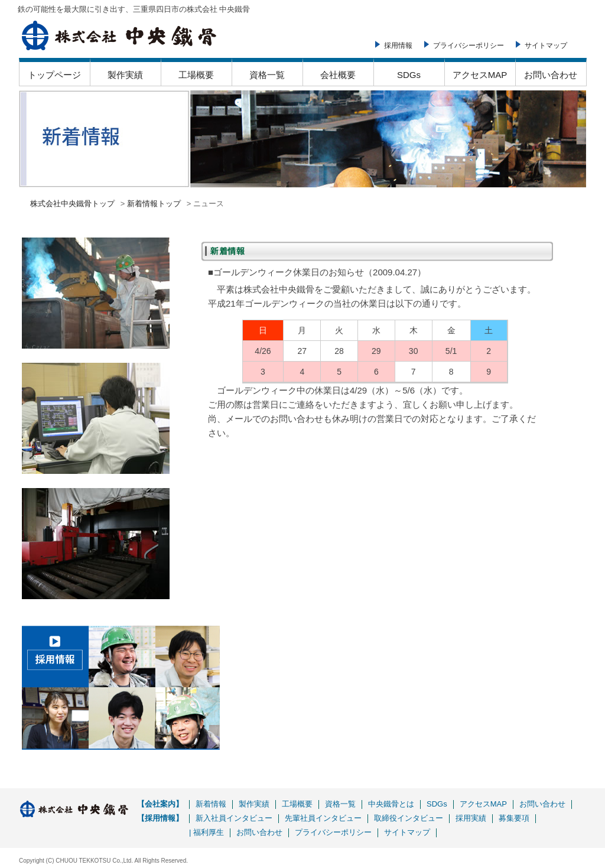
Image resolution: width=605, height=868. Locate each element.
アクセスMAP (480, 75)
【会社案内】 (160, 804)
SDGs (409, 75)
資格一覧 (267, 75)
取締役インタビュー (409, 818)
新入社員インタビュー (234, 818)
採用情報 (398, 45)
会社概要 (338, 75)
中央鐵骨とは (391, 804)
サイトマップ (546, 45)
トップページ (54, 75)
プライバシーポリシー (469, 45)
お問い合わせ (551, 75)
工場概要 (196, 75)
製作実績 (125, 75)
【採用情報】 (160, 818)
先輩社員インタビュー (323, 818)
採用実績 (471, 818)
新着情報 (211, 804)
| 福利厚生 (206, 832)
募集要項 (514, 818)
